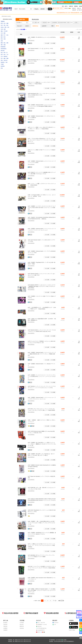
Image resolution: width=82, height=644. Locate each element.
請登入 (66, 6)
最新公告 (68, 8)
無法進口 (22, 624)
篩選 (76, 22)
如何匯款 (5, 623)
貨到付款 (39, 626)
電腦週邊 (8, 21)
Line (55, 624)
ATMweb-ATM (41, 623)
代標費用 (5, 628)
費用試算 (22, 626)
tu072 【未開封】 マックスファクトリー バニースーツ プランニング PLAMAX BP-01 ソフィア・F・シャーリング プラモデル (42, 376)
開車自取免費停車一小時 (76, 13)
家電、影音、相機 (8, 23)
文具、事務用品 (8, 56)
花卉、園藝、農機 (8, 58)
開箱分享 (79, 8)
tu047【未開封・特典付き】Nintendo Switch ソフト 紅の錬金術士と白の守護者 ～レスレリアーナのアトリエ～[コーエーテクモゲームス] (42, 590)
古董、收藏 (8, 29)
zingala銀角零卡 (41, 630)
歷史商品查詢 (35, 19)
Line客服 (64, 640)
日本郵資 (22, 623)
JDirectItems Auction (6, 16)
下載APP (80, 10)
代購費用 (5, 630)
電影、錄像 (8, 45)
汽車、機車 (8, 33)
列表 (58, 26)
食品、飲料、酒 (8, 53)
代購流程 (5, 626)
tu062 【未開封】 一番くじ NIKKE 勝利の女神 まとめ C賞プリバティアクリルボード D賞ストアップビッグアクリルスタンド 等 (41, 523)
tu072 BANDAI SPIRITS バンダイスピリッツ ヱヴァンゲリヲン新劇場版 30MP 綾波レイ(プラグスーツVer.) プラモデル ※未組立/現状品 (42, 286)
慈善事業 (8, 66)
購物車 (81, 6)
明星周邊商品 (8, 49)
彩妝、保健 (8, 39)
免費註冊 (71, 6)
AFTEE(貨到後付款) (42, 628)
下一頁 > (55, 601)
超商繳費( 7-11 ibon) (42, 624)
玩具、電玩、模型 (8, 25)
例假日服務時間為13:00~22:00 (64, 13)
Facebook (56, 623)
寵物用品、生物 (8, 62)
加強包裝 (22, 628)
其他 (8, 68)
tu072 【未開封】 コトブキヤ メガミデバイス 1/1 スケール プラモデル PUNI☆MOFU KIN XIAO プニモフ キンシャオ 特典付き (42, 208)
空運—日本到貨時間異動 (62, 8)
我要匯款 (76, 6)
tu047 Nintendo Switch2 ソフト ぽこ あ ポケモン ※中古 (40, 49)
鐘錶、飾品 (8, 37)
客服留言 (74, 8)
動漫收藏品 (8, 47)
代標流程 (5, 624)
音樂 (8, 41)
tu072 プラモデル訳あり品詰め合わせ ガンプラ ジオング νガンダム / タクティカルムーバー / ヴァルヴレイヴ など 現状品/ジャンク (42, 140)
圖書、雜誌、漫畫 (8, 43)
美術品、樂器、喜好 (8, 27)
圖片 (53, 26)
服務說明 (74, 10)
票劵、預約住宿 (8, 60)
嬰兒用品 (8, 51)
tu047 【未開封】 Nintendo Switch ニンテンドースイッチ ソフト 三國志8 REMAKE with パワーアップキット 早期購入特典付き (42, 354)
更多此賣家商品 (31, 41)
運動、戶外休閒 (8, 31)
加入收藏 (24, 29)
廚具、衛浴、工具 (8, 55)
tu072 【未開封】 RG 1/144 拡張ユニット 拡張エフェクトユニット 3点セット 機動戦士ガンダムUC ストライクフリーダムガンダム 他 (42, 444)
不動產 (8, 64)
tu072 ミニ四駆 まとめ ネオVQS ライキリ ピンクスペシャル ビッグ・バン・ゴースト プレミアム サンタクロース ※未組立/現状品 (41, 545)
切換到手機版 (72, 630)
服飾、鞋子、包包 (8, 35)
